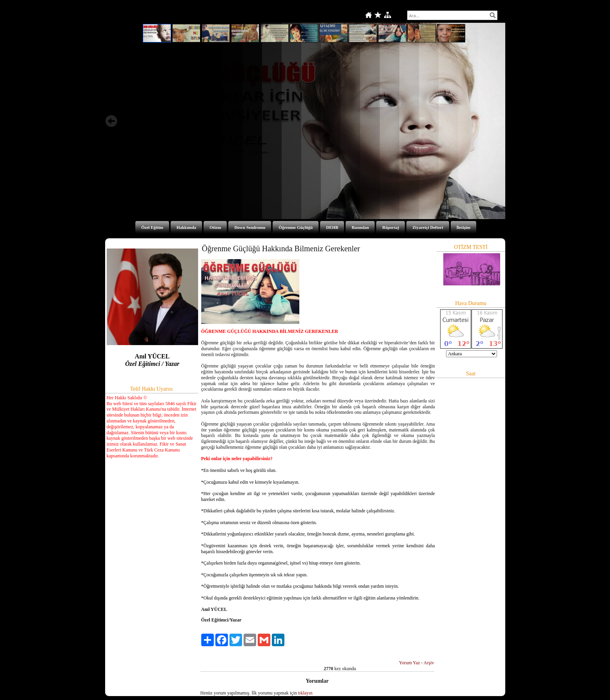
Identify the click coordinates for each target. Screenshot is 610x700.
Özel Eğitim (152, 227)
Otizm (215, 227)
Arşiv (429, 663)
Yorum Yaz (409, 663)
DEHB (332, 227)
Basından (360, 227)
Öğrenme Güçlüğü (296, 227)
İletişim (463, 227)
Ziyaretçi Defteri (428, 227)
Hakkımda (186, 227)
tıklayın (305, 693)
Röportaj (391, 227)
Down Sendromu (250, 227)
